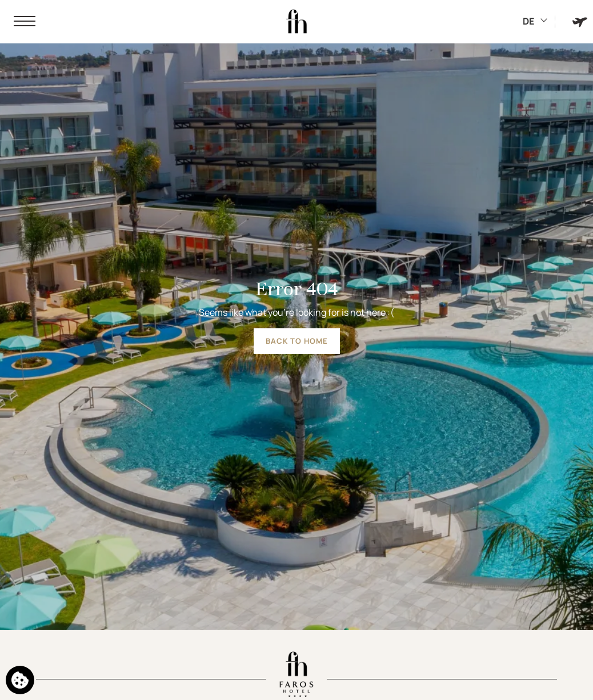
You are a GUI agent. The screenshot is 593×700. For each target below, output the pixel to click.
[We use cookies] (20, 680)
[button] (25, 22)
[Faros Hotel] (296, 22)
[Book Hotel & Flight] (580, 21)
